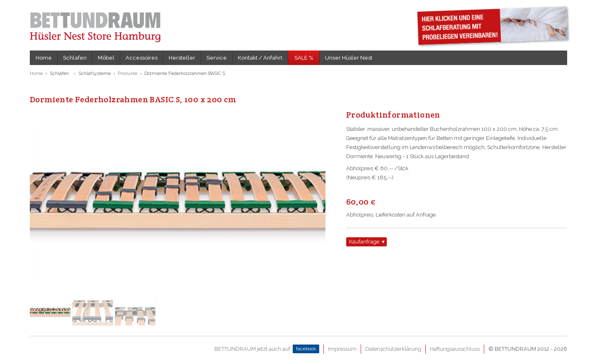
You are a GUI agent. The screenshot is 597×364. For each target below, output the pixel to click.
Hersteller (182, 58)
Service (217, 58)
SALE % (304, 58)
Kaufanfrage (364, 242)
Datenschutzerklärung (393, 349)
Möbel (106, 58)
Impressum (342, 349)
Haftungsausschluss (455, 349)
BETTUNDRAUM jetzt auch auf (267, 349)
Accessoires (142, 58)
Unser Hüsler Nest (349, 58)
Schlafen (75, 58)
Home (44, 58)
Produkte (127, 74)
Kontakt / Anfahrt (260, 58)
